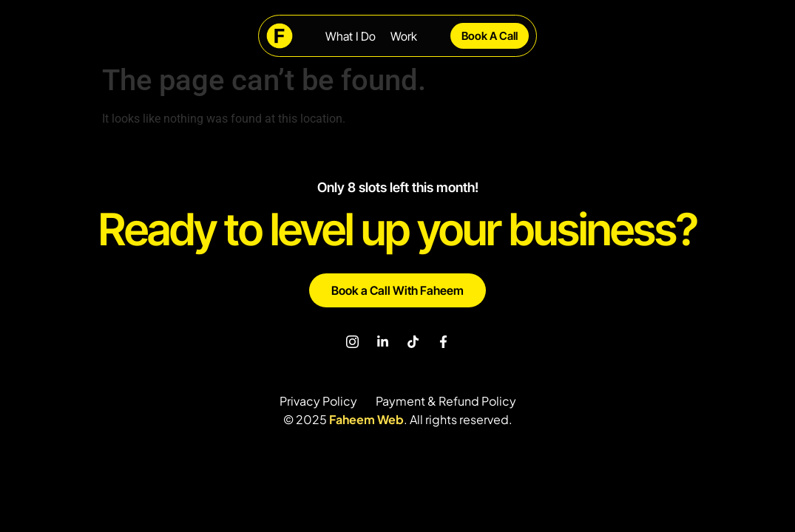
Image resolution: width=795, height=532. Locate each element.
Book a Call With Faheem (397, 290)
